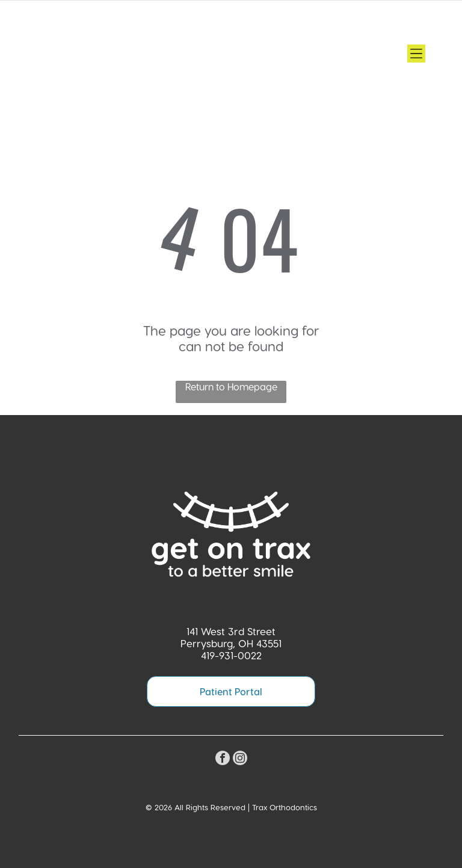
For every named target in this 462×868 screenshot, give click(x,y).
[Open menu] (416, 54)
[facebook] (223, 759)
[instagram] (240, 759)
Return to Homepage (231, 386)
